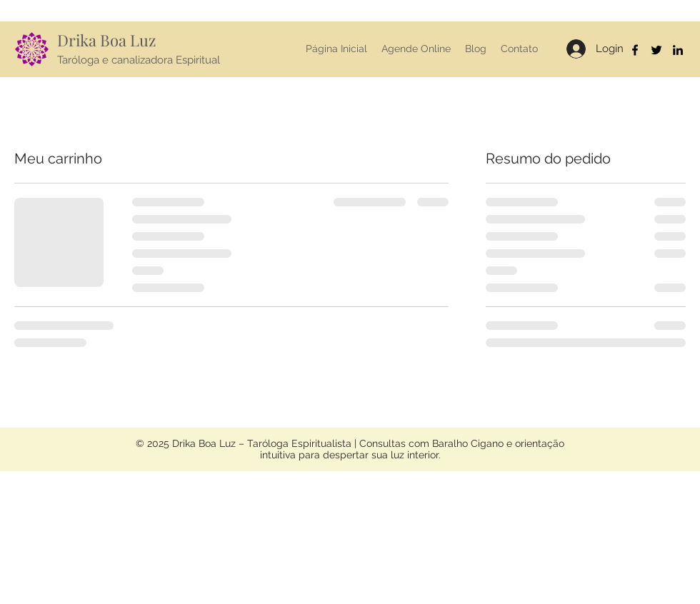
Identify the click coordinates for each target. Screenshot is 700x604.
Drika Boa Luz (106, 40)
